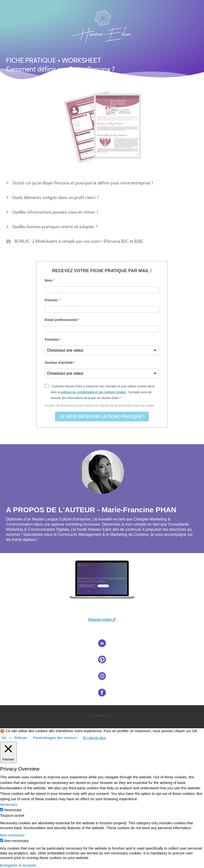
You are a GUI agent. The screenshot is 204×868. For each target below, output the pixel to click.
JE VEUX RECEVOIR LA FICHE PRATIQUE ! (102, 417)
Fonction (52, 339)
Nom (49, 280)
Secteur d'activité (59, 363)
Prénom (52, 300)
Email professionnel (61, 320)
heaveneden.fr (102, 620)
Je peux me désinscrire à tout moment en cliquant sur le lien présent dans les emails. (100, 406)
